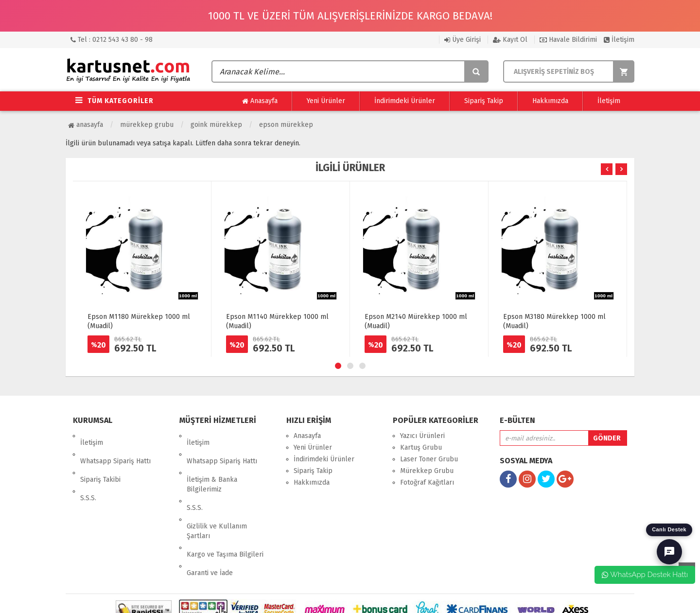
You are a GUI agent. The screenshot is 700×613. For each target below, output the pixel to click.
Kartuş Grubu (421, 447)
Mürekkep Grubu (147, 125)
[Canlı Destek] (669, 552)
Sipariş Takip (484, 101)
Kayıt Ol (510, 40)
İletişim (619, 40)
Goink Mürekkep (216, 125)
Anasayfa (260, 101)
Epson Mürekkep (286, 125)
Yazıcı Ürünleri (422, 436)
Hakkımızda (550, 101)
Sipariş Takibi (100, 459)
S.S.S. (88, 471)
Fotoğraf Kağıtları (427, 482)
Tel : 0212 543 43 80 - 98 (112, 40)
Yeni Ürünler (326, 101)
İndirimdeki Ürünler (405, 101)
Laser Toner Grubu (429, 459)
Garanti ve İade (210, 525)
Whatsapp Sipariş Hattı (115, 447)
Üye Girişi (463, 40)
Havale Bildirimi (568, 40)
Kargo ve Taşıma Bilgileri (225, 514)
